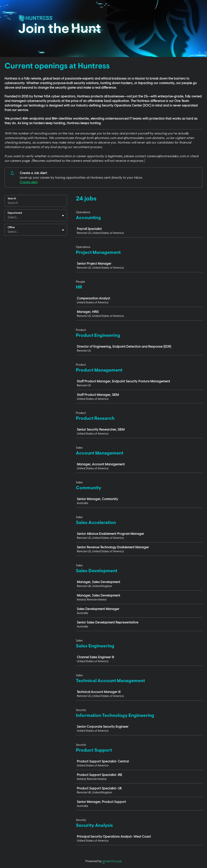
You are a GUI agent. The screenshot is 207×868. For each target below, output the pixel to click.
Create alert (29, 182)
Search (12, 198)
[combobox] (8, 217)
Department (15, 213)
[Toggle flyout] (63, 216)
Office (11, 227)
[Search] (36, 203)
